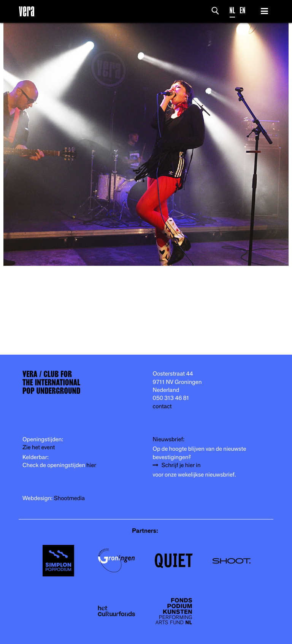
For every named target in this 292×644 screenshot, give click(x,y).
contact (162, 406)
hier (91, 465)
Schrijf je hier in (181, 465)
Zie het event (39, 447)
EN (242, 10)
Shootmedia (70, 498)
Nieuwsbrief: (169, 440)
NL (232, 10)
